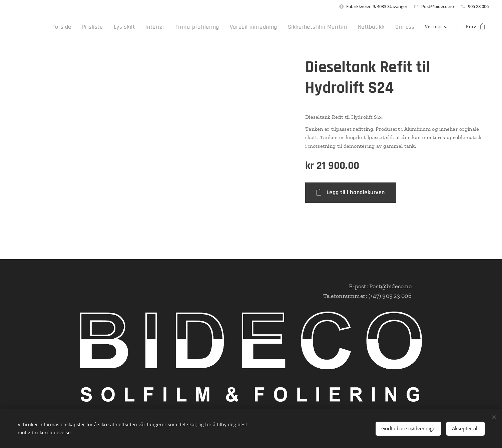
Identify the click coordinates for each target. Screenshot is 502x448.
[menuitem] (94, 27)
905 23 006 (478, 6)
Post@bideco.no (438, 6)
